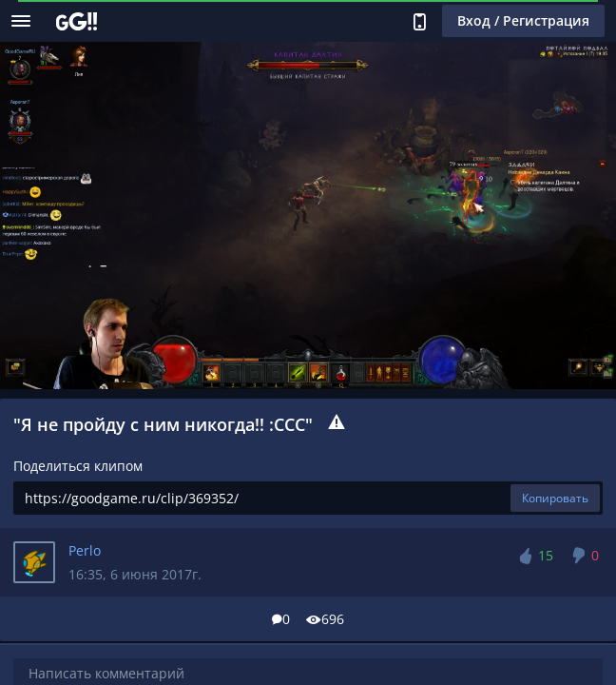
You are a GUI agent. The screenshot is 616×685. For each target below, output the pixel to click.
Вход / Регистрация (523, 20)
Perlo (85, 550)
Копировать (555, 498)
